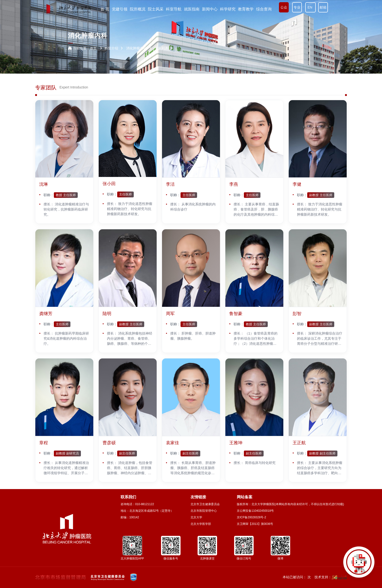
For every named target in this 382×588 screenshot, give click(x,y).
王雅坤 (236, 443)
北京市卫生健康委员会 (205, 504)
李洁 (170, 184)
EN (310, 7)
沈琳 (44, 184)
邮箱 (323, 7)
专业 (297, 7)
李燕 (234, 184)
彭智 (297, 314)
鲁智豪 (236, 314)
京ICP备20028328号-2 (251, 517)
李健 (297, 184)
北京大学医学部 (201, 524)
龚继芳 (46, 314)
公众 (284, 7)
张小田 (109, 184)
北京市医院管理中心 (204, 511)
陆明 (107, 314)
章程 (44, 443)
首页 (93, 48)
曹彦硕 (109, 443)
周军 (170, 314)
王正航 (299, 443)
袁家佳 (172, 443)
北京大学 (196, 517)
